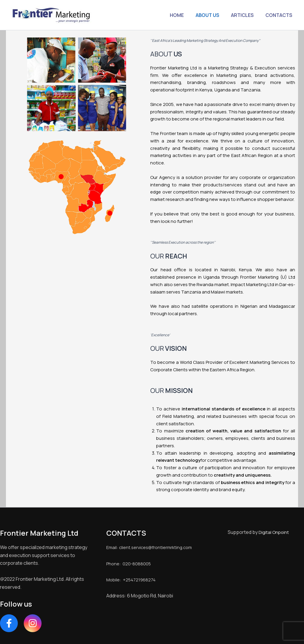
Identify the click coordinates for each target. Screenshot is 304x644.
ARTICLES (246, 15)
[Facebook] (9, 623)
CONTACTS (280, 15)
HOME (185, 15)
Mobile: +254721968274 (133, 587)
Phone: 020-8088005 (130, 571)
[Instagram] (33, 623)
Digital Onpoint (274, 532)
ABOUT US (213, 15)
